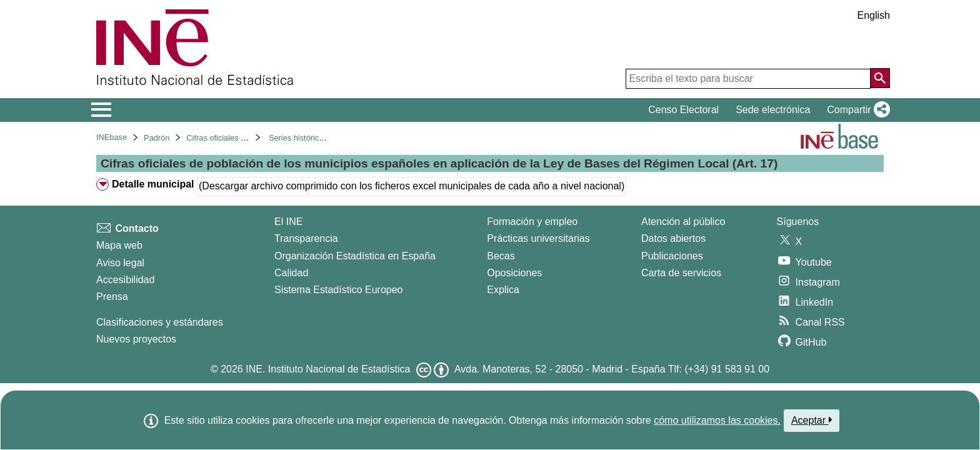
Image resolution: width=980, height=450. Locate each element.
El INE (288, 222)
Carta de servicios (681, 273)
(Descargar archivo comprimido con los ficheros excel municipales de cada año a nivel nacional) (412, 186)
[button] (856, 110)
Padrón (157, 138)
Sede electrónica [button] (773, 110)
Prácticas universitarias (538, 238)
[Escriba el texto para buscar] (748, 79)
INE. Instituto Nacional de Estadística (328, 369)
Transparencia (306, 238)
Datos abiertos (673, 238)
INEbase (112, 137)
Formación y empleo (532, 222)
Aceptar (812, 420)
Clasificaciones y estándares (160, 322)
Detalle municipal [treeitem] (153, 184)
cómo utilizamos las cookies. (717, 420)
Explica (503, 290)
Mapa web (119, 245)
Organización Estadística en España (355, 256)
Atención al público (683, 222)
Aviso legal (120, 263)
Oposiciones (514, 273)
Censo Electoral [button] (683, 110)
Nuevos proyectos (136, 339)
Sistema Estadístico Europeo (338, 290)
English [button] (874, 15)
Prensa (112, 297)
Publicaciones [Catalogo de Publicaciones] (672, 256)
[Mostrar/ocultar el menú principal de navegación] (102, 110)
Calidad (291, 273)
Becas (501, 256)
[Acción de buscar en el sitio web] (880, 78)
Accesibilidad (125, 280)
